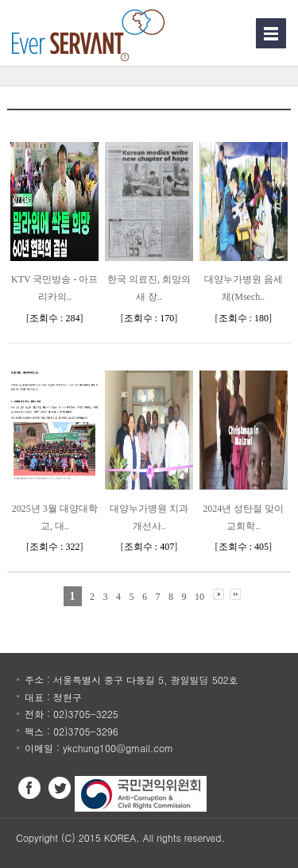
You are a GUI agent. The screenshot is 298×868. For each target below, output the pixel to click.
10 (199, 597)
